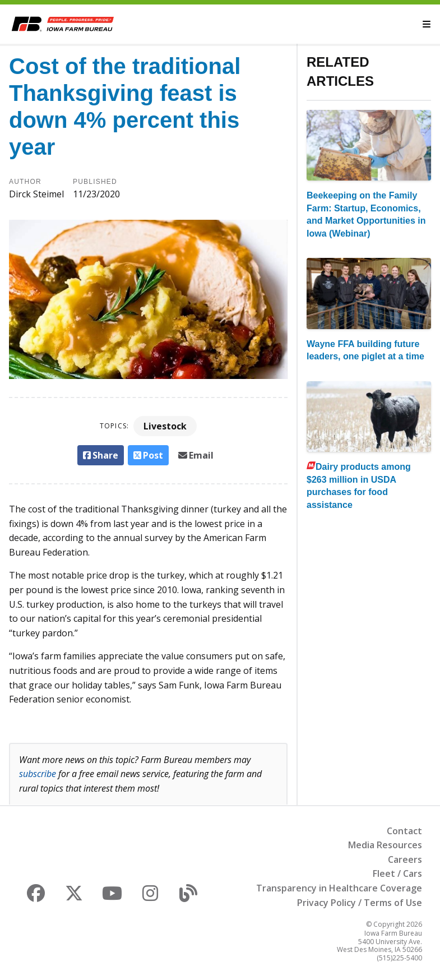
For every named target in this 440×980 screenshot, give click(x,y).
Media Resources (385, 845)
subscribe (38, 774)
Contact (404, 831)
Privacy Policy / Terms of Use (360, 903)
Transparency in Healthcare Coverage (339, 888)
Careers (405, 859)
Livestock (165, 426)
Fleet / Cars (397, 873)
